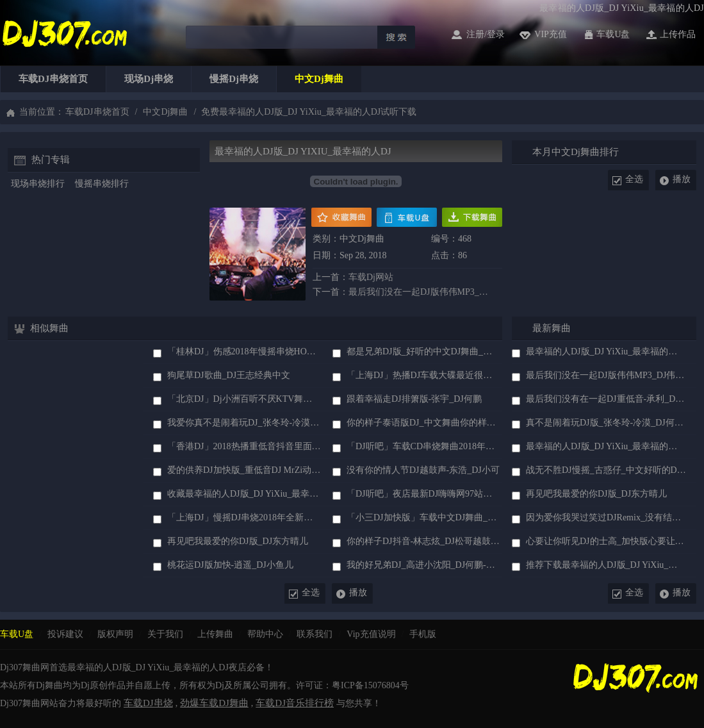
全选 (634, 179)
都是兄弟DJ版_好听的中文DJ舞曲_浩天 (423, 352)
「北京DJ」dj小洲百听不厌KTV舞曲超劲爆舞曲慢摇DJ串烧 (244, 399)
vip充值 (551, 34)
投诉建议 (65, 634)
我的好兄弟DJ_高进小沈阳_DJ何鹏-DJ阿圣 (423, 565)
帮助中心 (265, 634)
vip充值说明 (371, 634)
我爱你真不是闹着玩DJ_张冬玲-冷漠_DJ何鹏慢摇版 (244, 423)
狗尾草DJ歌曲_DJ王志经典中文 (229, 375)
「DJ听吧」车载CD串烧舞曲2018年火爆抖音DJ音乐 (423, 446)
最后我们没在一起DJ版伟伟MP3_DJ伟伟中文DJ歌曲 (421, 292)
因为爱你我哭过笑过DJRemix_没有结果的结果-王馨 (606, 517)
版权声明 (115, 634)
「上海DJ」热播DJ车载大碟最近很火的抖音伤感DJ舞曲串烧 (423, 375)
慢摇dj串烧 (234, 79)
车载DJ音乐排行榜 (295, 703)
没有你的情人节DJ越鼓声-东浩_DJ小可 (423, 470)
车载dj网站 (371, 277)
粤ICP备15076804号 (370, 685)
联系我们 (315, 634)
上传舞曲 (215, 634)
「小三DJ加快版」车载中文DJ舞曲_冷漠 (423, 517)
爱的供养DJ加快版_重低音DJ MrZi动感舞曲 (244, 470)
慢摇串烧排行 (102, 184)
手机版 (423, 634)
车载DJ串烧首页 (53, 79)
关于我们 (165, 634)
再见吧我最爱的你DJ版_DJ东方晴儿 (238, 541)
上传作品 (678, 34)
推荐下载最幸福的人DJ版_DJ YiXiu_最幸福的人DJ (606, 565)
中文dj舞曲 (319, 79)
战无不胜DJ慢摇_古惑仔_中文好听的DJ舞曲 (606, 470)
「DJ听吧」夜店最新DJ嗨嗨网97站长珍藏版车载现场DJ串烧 (423, 494)
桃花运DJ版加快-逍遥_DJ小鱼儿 (230, 565)
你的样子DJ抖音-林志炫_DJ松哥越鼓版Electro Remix (423, 541)
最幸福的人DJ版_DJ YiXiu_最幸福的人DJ (606, 352)
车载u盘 (613, 34)
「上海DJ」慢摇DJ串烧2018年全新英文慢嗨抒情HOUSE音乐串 (244, 517)
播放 (682, 179)
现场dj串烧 (149, 79)
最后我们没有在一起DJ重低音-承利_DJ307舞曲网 (606, 399)
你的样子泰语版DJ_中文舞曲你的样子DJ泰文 (423, 423)
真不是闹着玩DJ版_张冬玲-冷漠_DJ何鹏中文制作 (606, 423)
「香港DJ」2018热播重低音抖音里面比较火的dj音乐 (244, 446)
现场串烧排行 (38, 184)
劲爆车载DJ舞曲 (214, 703)
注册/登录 (486, 34)
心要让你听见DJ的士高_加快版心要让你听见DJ (606, 541)
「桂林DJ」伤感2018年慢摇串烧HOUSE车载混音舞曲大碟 (244, 352)
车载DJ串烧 (148, 703)
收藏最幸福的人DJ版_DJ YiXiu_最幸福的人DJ (244, 494)
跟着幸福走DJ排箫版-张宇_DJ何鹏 (414, 399)
